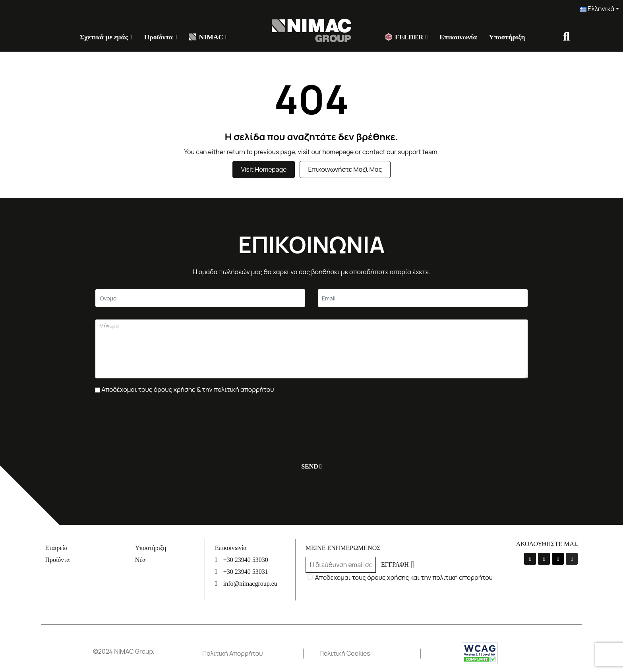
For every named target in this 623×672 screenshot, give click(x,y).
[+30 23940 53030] (255, 560)
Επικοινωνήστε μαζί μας (345, 169)
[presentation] (155, 424)
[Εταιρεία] (85, 548)
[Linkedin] (558, 559)
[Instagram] (572, 559)
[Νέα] (170, 560)
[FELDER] (406, 37)
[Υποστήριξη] (507, 37)
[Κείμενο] (200, 298)
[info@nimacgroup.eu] (255, 584)
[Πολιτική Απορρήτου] (253, 654)
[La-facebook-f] (530, 559)
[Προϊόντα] (161, 37)
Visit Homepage (264, 169)
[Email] (423, 298)
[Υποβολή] (310, 466)
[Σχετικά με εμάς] (106, 37)
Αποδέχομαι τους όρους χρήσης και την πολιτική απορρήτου (404, 577)
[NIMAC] (208, 37)
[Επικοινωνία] (458, 37)
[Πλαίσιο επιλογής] (98, 390)
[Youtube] (544, 559)
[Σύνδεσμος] (311, 30)
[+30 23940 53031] (255, 572)
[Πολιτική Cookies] (370, 654)
